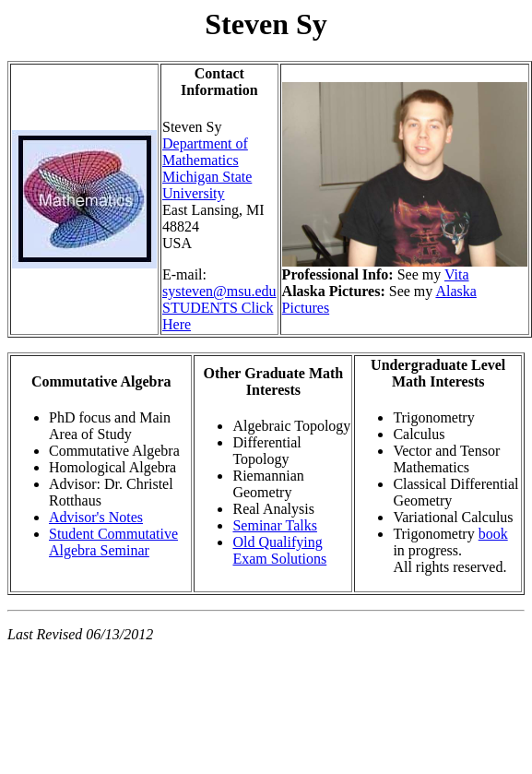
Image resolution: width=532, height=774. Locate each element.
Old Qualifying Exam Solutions (279, 550)
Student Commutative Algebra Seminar (113, 542)
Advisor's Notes (96, 517)
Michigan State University (207, 185)
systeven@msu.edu (219, 291)
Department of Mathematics (205, 152)
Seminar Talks (274, 525)
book (493, 534)
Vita (457, 274)
